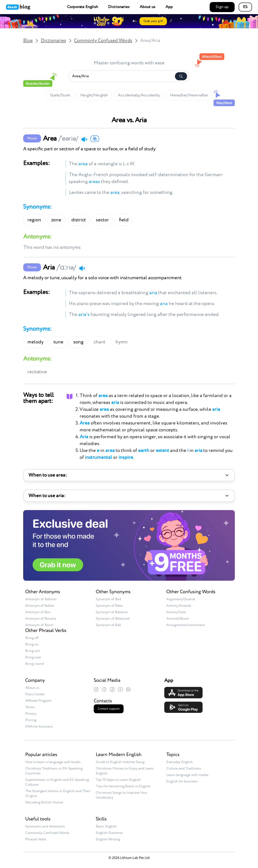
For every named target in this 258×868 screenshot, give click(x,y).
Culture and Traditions (184, 769)
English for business (182, 781)
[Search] (181, 76)
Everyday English (180, 762)
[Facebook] (104, 689)
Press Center (35, 694)
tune (58, 342)
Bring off (32, 638)
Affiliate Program (38, 701)
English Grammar (109, 833)
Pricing (31, 720)
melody (35, 342)
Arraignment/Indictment (185, 625)
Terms (30, 707)
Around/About (178, 619)
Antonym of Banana (41, 619)
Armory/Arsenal (179, 606)
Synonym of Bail (108, 599)
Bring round (34, 664)
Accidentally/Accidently (139, 95)
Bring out (32, 651)
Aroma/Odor (176, 612)
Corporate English (83, 7)
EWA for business (39, 727)
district (79, 220)
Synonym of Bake (109, 606)
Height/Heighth (94, 95)
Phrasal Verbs (36, 839)
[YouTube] (120, 689)
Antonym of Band (39, 625)
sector (102, 220)
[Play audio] (84, 139)
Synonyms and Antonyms (45, 826)
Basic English (106, 826)
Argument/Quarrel (181, 599)
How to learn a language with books (53, 762)
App (169, 7)
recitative (37, 372)
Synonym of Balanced (113, 619)
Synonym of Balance (112, 612)
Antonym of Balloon (41, 599)
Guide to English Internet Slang (120, 762)
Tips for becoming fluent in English (123, 786)
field (124, 220)
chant (99, 342)
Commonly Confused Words (103, 41)
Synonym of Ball (108, 625)
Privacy (31, 714)
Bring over (33, 657)
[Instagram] (96, 689)
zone (56, 220)
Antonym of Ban (38, 612)
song (78, 342)
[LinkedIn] (128, 689)
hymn (122, 342)
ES (245, 7)
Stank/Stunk (60, 95)
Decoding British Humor (44, 802)
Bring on (32, 644)
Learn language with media (187, 775)
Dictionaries (119, 7)
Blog (28, 41)
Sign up (222, 7)
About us (148, 7)
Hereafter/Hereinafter (189, 95)
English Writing (108, 839)
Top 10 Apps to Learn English (118, 780)
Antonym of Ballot (40, 606)
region (34, 220)
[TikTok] (112, 689)
